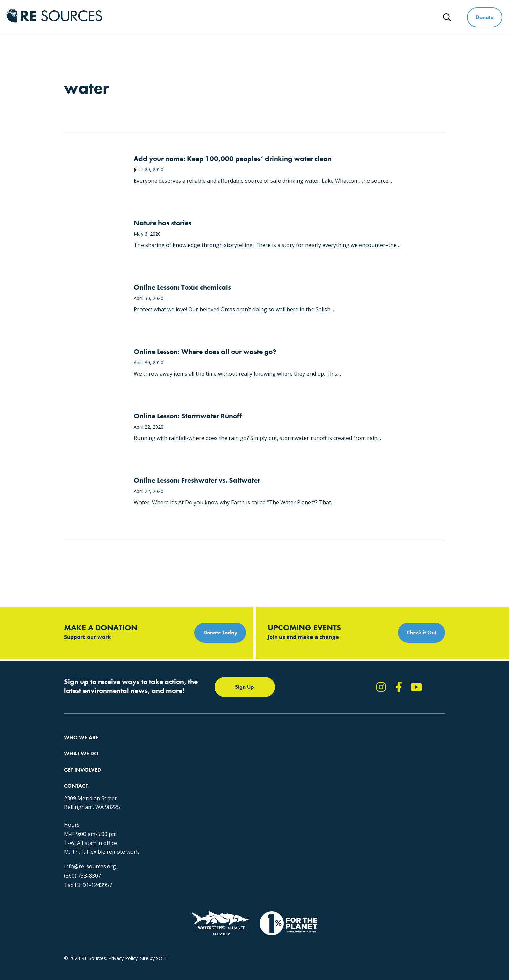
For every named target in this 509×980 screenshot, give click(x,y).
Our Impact (76, 758)
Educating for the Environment (183, 770)
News (420, 17)
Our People (76, 770)
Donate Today (220, 633)
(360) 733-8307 (360, 822)
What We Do (272, 17)
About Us (74, 746)
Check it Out (421, 633)
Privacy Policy (123, 921)
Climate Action (166, 758)
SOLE (162, 921)
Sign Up (245, 687)
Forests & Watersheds (174, 782)
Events (251, 782)
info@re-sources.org (368, 813)
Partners (73, 794)
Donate (485, 17)
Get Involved (324, 17)
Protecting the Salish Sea (177, 746)
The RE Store (164, 794)
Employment (78, 782)
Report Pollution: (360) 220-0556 (279, 758)
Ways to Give (376, 17)
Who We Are (221, 17)
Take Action (257, 746)
